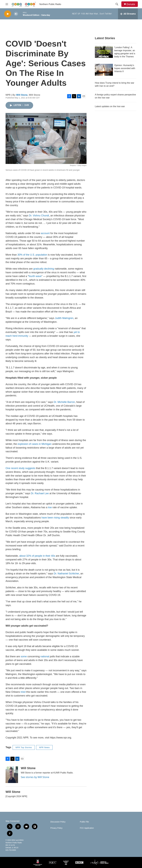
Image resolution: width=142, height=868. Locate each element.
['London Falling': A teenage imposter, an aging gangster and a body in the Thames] (104, 52)
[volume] (16, 14)
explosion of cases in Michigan (35, 444)
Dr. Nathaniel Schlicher (66, 574)
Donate (131, 4)
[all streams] (128, 14)
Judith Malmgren (64, 318)
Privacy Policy (56, 828)
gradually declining (43, 269)
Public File (84, 822)
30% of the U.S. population (32, 255)
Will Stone (22, 95)
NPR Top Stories (24, 747)
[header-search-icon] (117, 4)
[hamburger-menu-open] (7, 4)
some (24, 656)
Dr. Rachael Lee (40, 493)
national (45, 656)
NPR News (44, 747)
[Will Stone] (12, 775)
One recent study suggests (20, 468)
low (50, 507)
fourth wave (35, 276)
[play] (8, 14)
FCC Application (87, 828)
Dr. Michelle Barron (64, 402)
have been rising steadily (55, 518)
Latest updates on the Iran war (110, 106)
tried (23, 692)
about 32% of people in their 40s (37, 556)
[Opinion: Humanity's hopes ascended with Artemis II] (104, 70)
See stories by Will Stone (35, 777)
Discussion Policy (58, 822)
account (45, 233)
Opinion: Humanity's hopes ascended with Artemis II (125, 68)
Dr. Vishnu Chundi (39, 216)
